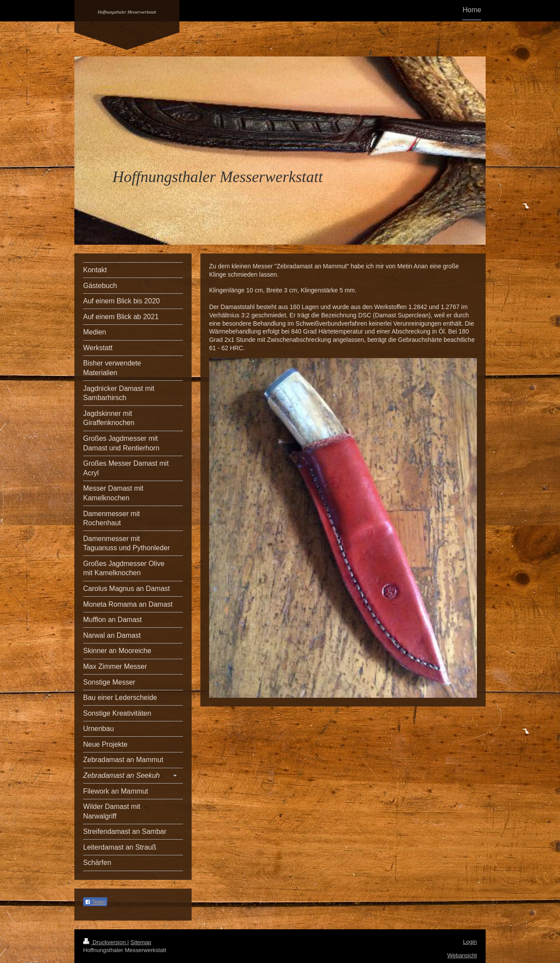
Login (470, 942)
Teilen (95, 902)
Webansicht (462, 955)
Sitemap (141, 942)
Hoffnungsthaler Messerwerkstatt (127, 12)
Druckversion (105, 942)
